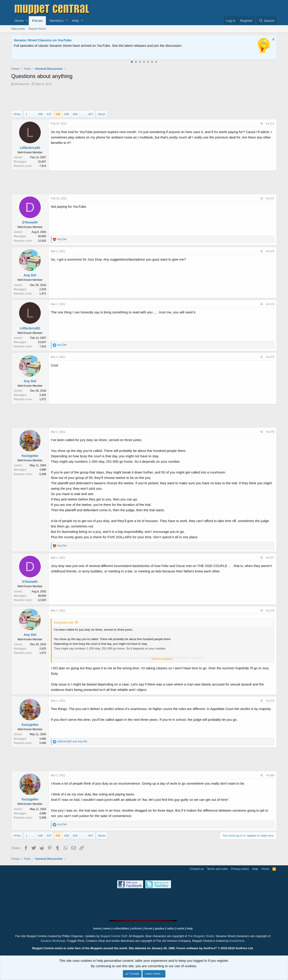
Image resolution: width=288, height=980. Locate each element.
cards (180, 928)
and (72, 741)
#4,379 (270, 701)
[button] (27, 21)
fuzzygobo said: (64, 622)
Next (101, 114)
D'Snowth (30, 222)
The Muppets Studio (201, 936)
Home (19, 21)
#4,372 (270, 199)
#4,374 (270, 304)
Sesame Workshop (53, 941)
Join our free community (89, 46)
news (107, 928)
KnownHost (237, 941)
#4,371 (270, 124)
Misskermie (22, 84)
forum (148, 928)
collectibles (121, 928)
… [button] (33, 114)
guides (160, 928)
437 (49, 114)
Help (75, 21)
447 (91, 114)
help (190, 928)
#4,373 (270, 251)
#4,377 (270, 558)
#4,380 (270, 775)
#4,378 (270, 611)
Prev (18, 114)
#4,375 (270, 357)
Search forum (37, 29)
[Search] (267, 21)
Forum (37, 21)
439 (67, 114)
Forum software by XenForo (215, 948)
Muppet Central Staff (114, 936)
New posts (18, 29)
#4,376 (270, 432)
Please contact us (190, 46)
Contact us (197, 869)
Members (56, 21)
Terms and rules (217, 869)
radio (170, 928)
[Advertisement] (144, 99)
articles (137, 928)
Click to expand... (163, 659)
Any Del (30, 275)
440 (75, 114)
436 (40, 114)
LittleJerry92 (30, 148)
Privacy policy (240, 869)
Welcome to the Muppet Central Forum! (45, 40)
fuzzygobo (30, 456)
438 (58, 114)
